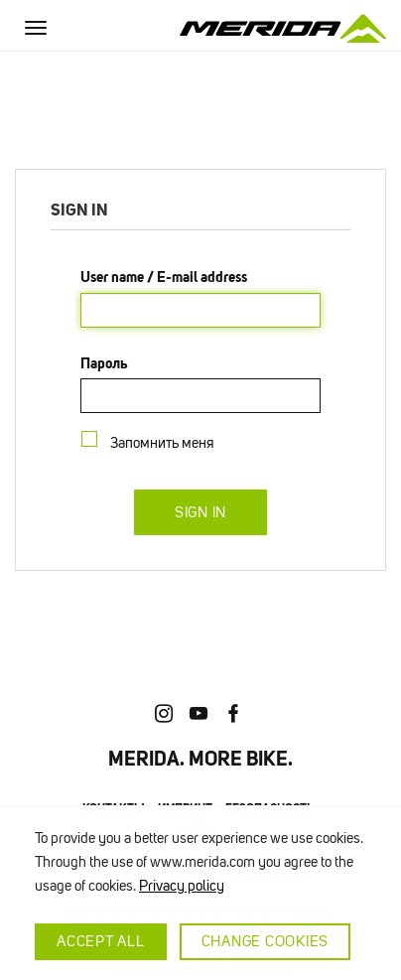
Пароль (104, 363)
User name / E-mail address (164, 277)
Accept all (101, 941)
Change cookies (266, 941)
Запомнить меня (166, 442)
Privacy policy (182, 886)
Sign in (200, 512)
